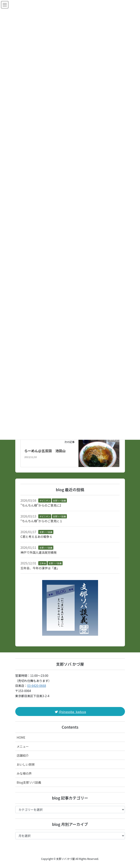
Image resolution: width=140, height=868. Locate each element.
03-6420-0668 (37, 686)
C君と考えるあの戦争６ (36, 537)
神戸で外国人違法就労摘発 (38, 552)
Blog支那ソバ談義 (29, 782)
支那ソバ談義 (59, 500)
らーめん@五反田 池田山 (45, 451)
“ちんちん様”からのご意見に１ (41, 521)
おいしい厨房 (26, 764)
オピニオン (45, 500)
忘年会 (43, 563)
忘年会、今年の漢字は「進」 (40, 568)
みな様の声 (24, 773)
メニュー (23, 746)
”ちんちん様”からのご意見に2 (41, 505)
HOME (21, 737)
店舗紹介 (23, 755)
